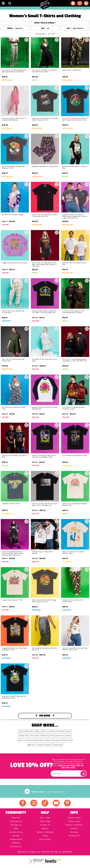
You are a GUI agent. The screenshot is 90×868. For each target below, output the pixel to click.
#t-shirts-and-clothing (56, 731)
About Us (16, 818)
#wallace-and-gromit (45, 745)
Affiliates (16, 843)
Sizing (45, 836)
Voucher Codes (74, 818)
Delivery (45, 828)
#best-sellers (29, 731)
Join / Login (45, 818)
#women (68, 731)
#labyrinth (44, 736)
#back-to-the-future (25, 740)
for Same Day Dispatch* (45, 792)
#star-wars (60, 736)
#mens (37, 731)
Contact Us (45, 825)
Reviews (16, 836)
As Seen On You (16, 832)
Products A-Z (74, 836)
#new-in (44, 731)
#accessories (57, 740)
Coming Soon (16, 846)
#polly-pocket (58, 745)
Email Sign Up (16, 821)
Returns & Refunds (45, 832)
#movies (52, 736)
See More (45, 716)
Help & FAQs (45, 821)
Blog (16, 828)
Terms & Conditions (74, 825)
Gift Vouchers (45, 839)
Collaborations (16, 839)
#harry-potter (34, 736)
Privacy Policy (74, 821)
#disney (48, 740)
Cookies (74, 828)
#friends (68, 736)
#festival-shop (67, 740)
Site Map (74, 832)
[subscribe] (83, 774)
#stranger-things (38, 740)
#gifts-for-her (32, 745)
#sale (21, 731)
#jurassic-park (24, 736)
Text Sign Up (16, 825)
